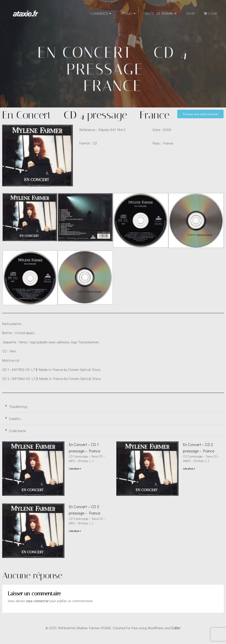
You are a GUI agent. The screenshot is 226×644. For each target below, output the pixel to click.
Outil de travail (161, 14)
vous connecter (37, 604)
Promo (128, 14)
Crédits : (16, 422)
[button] (113, 410)
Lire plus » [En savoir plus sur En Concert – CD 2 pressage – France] (189, 472)
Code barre (17, 434)
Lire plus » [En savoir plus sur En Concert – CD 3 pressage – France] (75, 534)
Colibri (176, 631)
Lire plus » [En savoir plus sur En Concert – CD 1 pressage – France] (75, 472)
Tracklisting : (19, 410)
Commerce (101, 14)
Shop (190, 14)
